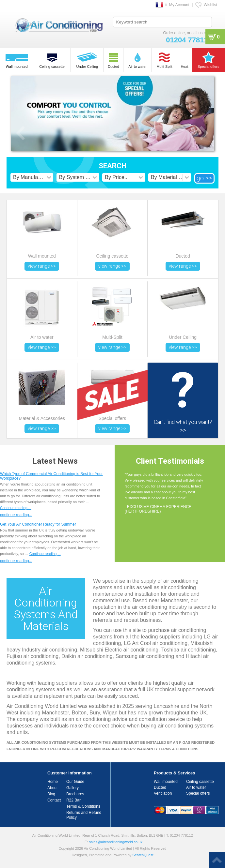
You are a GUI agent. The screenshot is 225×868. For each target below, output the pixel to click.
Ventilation (163, 793)
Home (53, 782)
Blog (51, 794)
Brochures (75, 794)
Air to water (196, 787)
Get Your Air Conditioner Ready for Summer (38, 524)
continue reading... (16, 515)
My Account (179, 5)
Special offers (198, 793)
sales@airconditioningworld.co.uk (115, 842)
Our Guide (75, 782)
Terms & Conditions (83, 806)
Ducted (160, 787)
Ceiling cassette (200, 782)
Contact (54, 800)
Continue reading (16, 508)
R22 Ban (74, 800)
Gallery (72, 788)
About (52, 788)
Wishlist (210, 5)
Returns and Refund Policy (84, 815)
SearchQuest (143, 855)
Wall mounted (166, 782)
